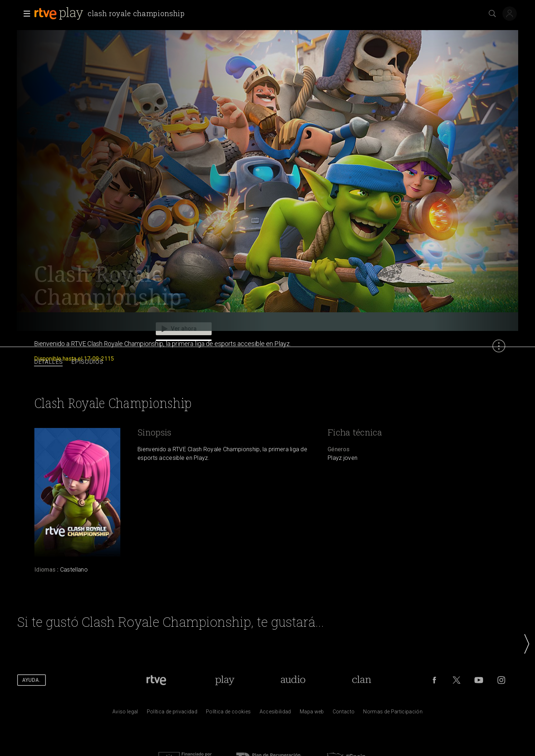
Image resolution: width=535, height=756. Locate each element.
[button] (25, 14)
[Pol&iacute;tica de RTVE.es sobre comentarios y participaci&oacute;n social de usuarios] (393, 713)
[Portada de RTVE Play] (225, 680)
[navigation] (267, 362)
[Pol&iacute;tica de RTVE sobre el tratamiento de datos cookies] (228, 713)
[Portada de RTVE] (156, 680)
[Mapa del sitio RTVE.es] (312, 713)
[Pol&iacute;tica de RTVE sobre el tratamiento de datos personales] (172, 713)
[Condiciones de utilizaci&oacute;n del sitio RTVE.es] (125, 713)
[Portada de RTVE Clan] (362, 680)
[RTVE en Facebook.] (434, 680)
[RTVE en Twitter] (457, 680)
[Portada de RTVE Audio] (293, 680)
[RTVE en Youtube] (479, 680)
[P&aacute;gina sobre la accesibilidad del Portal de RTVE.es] (275, 713)
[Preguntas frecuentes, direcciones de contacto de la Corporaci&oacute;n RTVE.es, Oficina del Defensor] (344, 713)
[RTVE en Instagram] (501, 680)
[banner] (111, 14)
